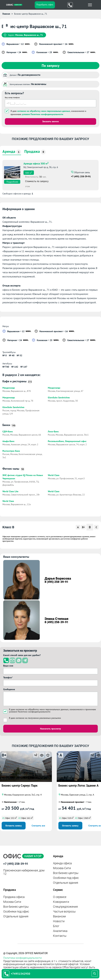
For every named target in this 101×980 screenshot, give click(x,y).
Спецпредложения (65, 907)
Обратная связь (82, 172)
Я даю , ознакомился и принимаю (48, 113)
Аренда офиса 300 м (36, 163)
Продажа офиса (14, 897)
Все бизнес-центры (66, 873)
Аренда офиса (62, 863)
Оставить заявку (14, 826)
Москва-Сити (62, 868)
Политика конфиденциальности (22, 958)
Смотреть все (38, 826)
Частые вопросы (64, 911)
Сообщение (9, 689)
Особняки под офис (66, 878)
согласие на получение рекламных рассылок (38, 718)
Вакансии (59, 916)
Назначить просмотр (50, 729)
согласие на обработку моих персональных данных (44, 111)
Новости (59, 921)
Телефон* (8, 678)
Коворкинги (61, 902)
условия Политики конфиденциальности (42, 114)
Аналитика (60, 931)
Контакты (60, 936)
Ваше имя (8, 666)
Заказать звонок (51, 121)
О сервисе (60, 897)
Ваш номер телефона (12, 98)
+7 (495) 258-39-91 (81, 176)
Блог (56, 926)
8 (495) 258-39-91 (56, 582)
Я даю (35, 718)
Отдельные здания (66, 883)
